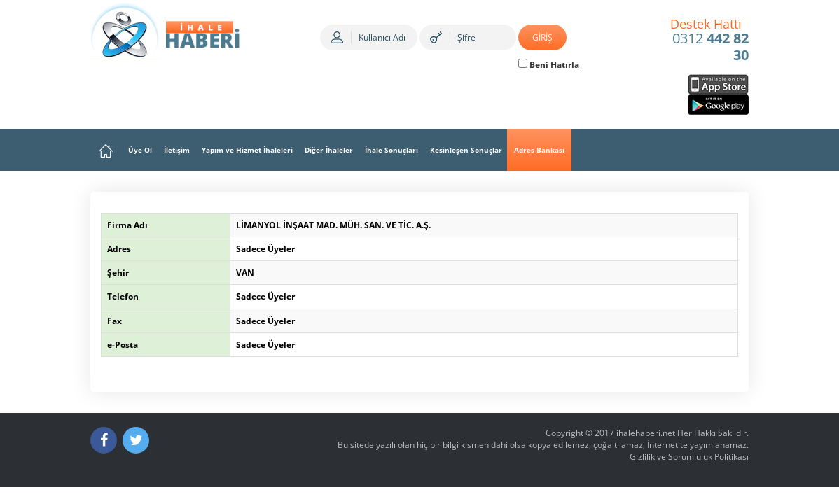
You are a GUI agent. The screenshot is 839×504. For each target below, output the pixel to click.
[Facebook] (104, 440)
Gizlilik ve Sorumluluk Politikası (689, 457)
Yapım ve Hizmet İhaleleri (247, 150)
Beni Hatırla (549, 65)
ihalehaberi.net (646, 433)
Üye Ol (140, 150)
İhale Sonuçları (391, 150)
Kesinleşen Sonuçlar (466, 150)
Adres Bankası (539, 150)
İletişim (177, 150)
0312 (710, 41)
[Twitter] (136, 440)
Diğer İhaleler (329, 150)
